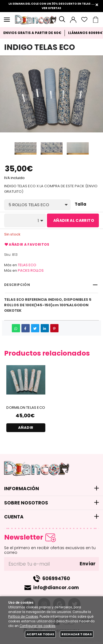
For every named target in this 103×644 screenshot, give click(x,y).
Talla (80, 204)
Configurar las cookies (37, 626)
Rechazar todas (77, 634)
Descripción (17, 285)
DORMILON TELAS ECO (26, 408)
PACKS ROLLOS (31, 270)
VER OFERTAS (51, 8)
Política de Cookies (23, 617)
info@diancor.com (56, 588)
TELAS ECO (27, 265)
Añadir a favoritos (27, 245)
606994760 (56, 578)
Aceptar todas (40, 634)
